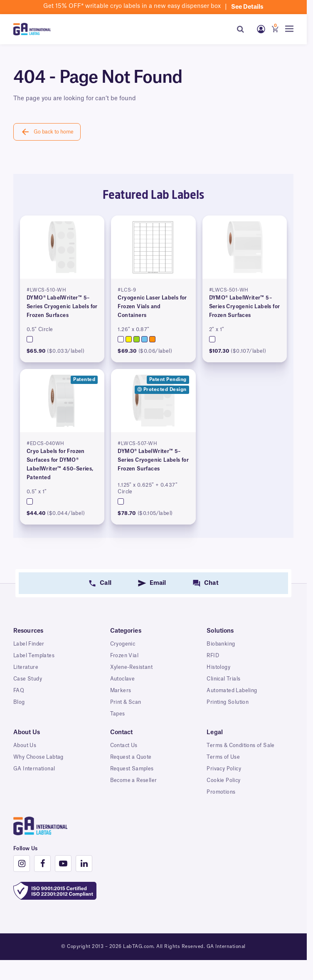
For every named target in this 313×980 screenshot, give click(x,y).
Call (105, 583)
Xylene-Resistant (131, 667)
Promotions (221, 792)
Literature (26, 667)
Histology (218, 667)
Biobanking (221, 644)
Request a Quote (131, 757)
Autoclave (123, 679)
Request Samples (132, 769)
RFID (213, 656)
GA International (34, 769)
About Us (25, 745)
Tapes (118, 714)
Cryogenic (123, 644)
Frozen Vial (124, 656)
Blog (19, 702)
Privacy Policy (224, 769)
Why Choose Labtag (38, 757)
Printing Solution (228, 702)
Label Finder (29, 644)
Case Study (28, 679)
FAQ (19, 690)
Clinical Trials (223, 679)
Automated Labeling (232, 690)
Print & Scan (126, 702)
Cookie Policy (223, 780)
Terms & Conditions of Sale (240, 745)
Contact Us (124, 745)
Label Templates (34, 656)
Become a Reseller (134, 780)
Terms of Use (223, 757)
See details (247, 7)
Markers (121, 690)
